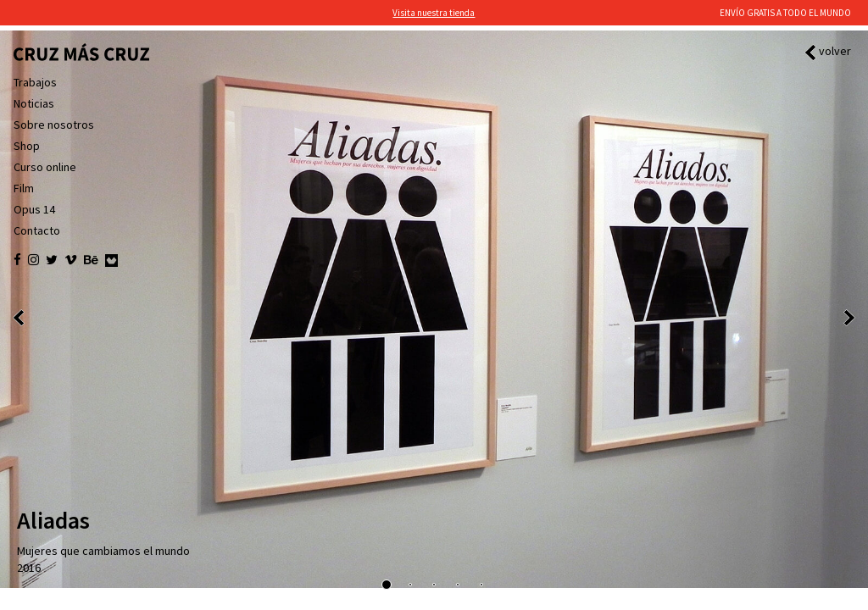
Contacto (37, 230)
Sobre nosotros (54, 125)
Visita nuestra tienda (434, 13)
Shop (27, 146)
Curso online (45, 167)
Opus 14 (34, 209)
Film (24, 188)
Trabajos (35, 82)
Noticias (34, 103)
